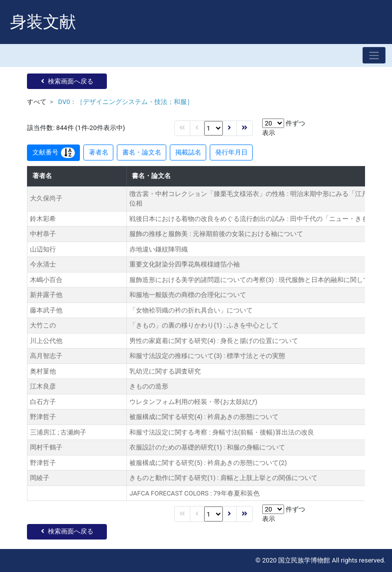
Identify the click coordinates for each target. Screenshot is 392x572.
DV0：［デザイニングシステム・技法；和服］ (126, 102)
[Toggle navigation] (374, 55)
